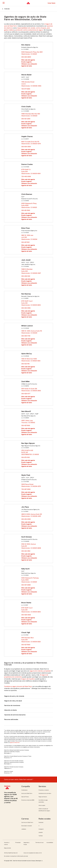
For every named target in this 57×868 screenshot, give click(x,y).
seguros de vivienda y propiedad (40, 671)
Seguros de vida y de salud (13, 701)
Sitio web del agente (28, 60)
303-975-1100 (26, 457)
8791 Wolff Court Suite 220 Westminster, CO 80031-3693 (31, 303)
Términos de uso (39, 842)
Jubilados (24, 829)
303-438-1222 (26, 276)
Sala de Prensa (25, 797)
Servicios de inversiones (12, 705)
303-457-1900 (26, 426)
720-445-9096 (26, 177)
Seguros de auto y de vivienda (14, 696)
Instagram (41, 829)
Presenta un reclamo (44, 790)
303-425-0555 (26, 308)
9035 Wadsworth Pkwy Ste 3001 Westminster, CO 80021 (32, 53)
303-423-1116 (25, 364)
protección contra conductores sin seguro (29, 30)
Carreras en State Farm (27, 822)
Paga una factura (43, 797)
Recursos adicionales (11, 719)
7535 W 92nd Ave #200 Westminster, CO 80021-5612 (31, 360)
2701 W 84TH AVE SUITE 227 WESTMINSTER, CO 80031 (30, 452)
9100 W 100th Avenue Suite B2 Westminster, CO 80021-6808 (31, 546)
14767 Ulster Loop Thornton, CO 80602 (28, 422)
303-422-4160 (26, 551)
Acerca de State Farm (27, 793)
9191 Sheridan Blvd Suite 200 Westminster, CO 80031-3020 (31, 640)
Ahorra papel (42, 805)
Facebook (41, 822)
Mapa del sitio (7, 848)
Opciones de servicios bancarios (15, 715)
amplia (33, 28)
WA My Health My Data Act (11, 853)
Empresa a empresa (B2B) (28, 800)
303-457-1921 (25, 242)
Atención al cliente (10, 710)
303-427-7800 (26, 645)
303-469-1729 (26, 336)
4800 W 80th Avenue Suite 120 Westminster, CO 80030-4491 (32, 515)
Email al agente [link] (26, 62)
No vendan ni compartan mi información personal (16, 856)
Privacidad (18, 842)
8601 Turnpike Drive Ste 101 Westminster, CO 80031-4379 (31, 143)
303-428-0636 (26, 615)
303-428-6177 (26, 394)
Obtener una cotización (29, 64)
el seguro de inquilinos (28, 679)
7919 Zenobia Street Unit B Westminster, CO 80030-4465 (31, 84)
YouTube (41, 836)
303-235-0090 (26, 519)
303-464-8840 (26, 57)
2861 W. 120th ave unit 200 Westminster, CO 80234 (29, 237)
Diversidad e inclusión (27, 826)
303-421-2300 (26, 119)
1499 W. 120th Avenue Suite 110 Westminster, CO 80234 (32, 332)
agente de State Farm (15, 742)
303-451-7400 (26, 210)
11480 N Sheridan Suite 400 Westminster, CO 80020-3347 (31, 271)
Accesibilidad (50, 842)
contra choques (41, 28)
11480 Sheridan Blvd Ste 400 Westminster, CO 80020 (31, 115)
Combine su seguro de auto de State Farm (18, 686)
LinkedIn (41, 832)
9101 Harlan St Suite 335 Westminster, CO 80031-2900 (31, 390)
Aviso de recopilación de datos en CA (33, 853)
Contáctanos (24, 790)
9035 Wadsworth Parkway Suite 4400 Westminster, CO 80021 (30, 580)
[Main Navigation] (4, 3)
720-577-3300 (26, 89)
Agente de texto (27, 66)
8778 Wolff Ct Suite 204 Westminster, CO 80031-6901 (31, 172)
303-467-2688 (26, 585)
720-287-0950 (26, 489)
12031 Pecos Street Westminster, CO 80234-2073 (31, 485)
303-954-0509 (26, 147)
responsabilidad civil (24, 28)
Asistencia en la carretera (45, 793)
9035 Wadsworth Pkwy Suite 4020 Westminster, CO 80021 (29, 205)
